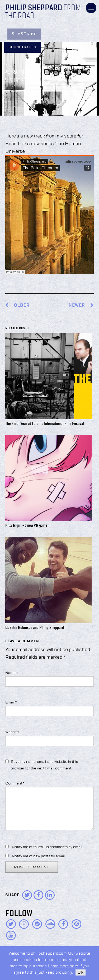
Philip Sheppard (34, 8)
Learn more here (63, 966)
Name (11, 673)
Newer (81, 305)
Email (11, 702)
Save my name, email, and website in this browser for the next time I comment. (44, 765)
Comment (15, 783)
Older (22, 305)
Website (12, 732)
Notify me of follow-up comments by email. (47, 847)
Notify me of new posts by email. (39, 856)
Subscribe (24, 34)
